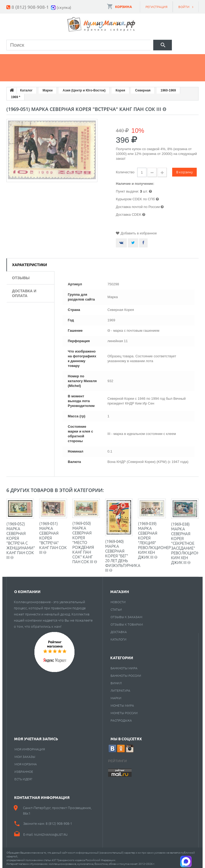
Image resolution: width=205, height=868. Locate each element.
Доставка (119, 631)
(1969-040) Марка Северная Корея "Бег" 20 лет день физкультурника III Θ (123, 555)
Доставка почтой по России (138, 206)
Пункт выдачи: (127, 190)
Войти (184, 7)
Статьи (116, 608)
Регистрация (156, 7)
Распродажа (121, 719)
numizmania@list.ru (51, 833)
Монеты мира (122, 704)
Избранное (24, 770)
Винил (116, 682)
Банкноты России (126, 674)
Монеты (21, 60)
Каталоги (119, 638)
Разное (20, 74)
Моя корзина (26, 763)
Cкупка (53, 74)
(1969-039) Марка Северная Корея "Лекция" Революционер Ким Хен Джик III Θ (154, 539)
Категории (122, 657)
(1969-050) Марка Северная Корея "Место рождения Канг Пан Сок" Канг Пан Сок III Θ (85, 541)
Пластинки (160, 60)
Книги (124, 60)
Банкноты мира (124, 667)
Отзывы (21, 277)
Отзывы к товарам (127, 623)
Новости (118, 601)
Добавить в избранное (139, 232)
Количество (125, 171)
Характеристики (29, 264)
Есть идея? (23, 778)
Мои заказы (25, 755)
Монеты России (124, 712)
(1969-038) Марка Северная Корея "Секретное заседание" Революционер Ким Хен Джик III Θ (188, 542)
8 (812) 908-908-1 (30, 7)
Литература (120, 689)
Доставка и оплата (24, 292)
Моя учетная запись (36, 738)
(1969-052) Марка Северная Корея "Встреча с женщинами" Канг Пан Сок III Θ (21, 539)
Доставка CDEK (129, 213)
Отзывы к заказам (126, 616)
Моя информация (30, 748)
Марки (94, 60)
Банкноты (58, 60)
